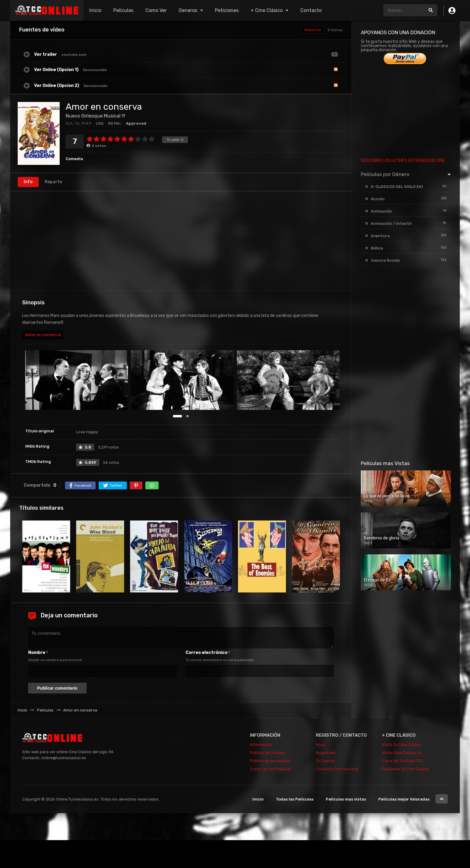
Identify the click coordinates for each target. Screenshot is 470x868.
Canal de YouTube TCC (403, 761)
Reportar (313, 30)
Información (261, 745)
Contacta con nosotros (337, 769)
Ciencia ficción (385, 260)
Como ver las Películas (271, 769)
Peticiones (227, 10)
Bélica (377, 248)
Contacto (311, 10)
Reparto (54, 182)
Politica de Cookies (268, 753)
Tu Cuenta (325, 761)
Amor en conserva (43, 335)
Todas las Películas (295, 799)
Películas (123, 10)
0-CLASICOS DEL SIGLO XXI (397, 187)
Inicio (95, 10)
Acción (378, 199)
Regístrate (326, 753)
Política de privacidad (270, 761)
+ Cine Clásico (267, 10)
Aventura (380, 236)
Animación (381, 211)
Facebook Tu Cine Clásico (405, 769)
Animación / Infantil (391, 224)
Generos (188, 10)
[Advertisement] (181, 241)
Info (28, 182)
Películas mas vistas (346, 799)
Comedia (74, 159)
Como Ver (156, 10)
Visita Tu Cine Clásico (402, 745)
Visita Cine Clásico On (402, 753)
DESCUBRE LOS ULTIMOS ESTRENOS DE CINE (403, 161)
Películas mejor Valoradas (404, 799)
